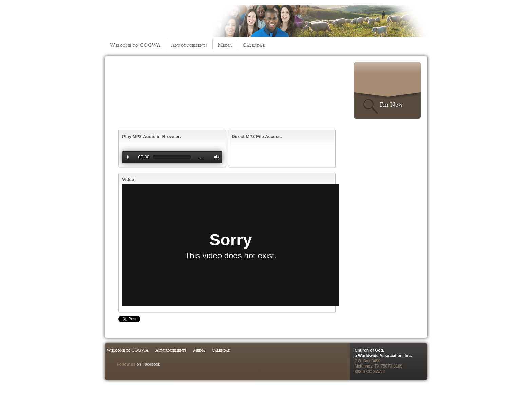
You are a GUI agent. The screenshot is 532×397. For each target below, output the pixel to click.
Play (128, 157)
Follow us (126, 364)
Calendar (254, 45)
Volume (215, 157)
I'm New (391, 104)
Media (225, 45)
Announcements (189, 45)
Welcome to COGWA (135, 45)
